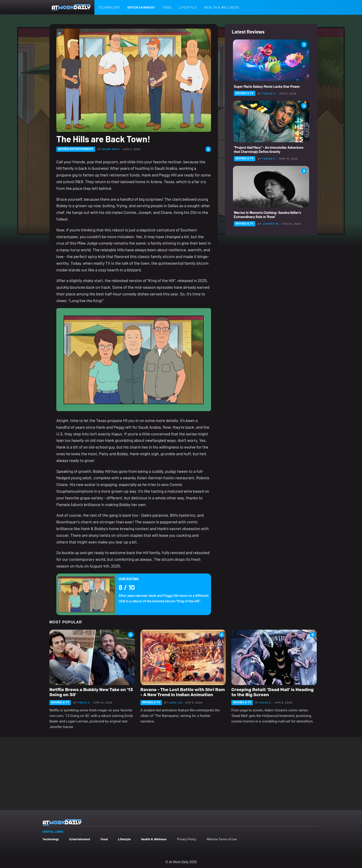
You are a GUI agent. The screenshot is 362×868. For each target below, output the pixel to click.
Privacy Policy (186, 839)
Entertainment (141, 7)
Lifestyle (188, 7)
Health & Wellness (222, 7)
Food (167, 7)
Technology (109, 7)
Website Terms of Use (222, 839)
